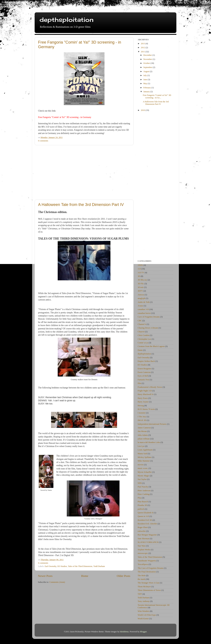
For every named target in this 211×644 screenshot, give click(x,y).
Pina (139, 498)
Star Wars (142, 546)
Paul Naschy (143, 487)
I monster (142, 413)
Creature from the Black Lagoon (151, 346)
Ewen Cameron (144, 372)
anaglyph (141, 298)
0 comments (43, 141)
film (139, 383)
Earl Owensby (51, 566)
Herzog (141, 406)
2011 (143, 52)
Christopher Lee (144, 339)
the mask (141, 579)
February (147, 88)
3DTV (140, 291)
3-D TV (141, 273)
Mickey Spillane (144, 457)
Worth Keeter (143, 619)
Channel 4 (142, 324)
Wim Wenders (143, 611)
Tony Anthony (144, 601)
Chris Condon (143, 335)
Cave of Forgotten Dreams (149, 317)
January (147, 92)
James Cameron (144, 428)
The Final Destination (147, 572)
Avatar (140, 306)
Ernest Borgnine (144, 369)
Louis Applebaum (145, 450)
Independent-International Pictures (152, 424)
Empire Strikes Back (146, 361)
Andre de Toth (144, 302)
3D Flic (141, 284)
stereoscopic (143, 553)
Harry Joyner (143, 402)
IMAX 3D (142, 420)
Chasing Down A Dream (148, 328)
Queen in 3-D (143, 516)
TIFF (140, 594)
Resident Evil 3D (145, 520)
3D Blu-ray (142, 280)
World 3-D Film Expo (147, 615)
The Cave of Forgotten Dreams (151, 568)
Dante (140, 350)
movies (141, 465)
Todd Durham (99, 566)
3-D (139, 269)
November (148, 59)
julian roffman (144, 439)
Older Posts (123, 576)
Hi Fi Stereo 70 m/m (146, 409)
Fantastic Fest (143, 380)
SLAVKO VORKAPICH (148, 542)
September (148, 67)
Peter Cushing (143, 494)
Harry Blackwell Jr (146, 394)
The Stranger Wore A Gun (148, 583)
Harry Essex (143, 398)
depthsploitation (67, 20)
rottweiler (142, 531)
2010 (143, 110)
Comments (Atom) (57, 582)
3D (139, 276)
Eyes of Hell (143, 376)
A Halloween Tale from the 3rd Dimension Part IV (81, 205)
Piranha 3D (142, 505)
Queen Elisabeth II (145, 513)
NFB (140, 483)
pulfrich (141, 509)
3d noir (141, 287)
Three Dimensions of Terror (149, 590)
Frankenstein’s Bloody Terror (150, 387)
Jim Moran (142, 431)
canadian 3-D (143, 309)
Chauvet (141, 332)
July (145, 75)
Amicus (141, 295)
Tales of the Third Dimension (80, 566)
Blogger (143, 632)
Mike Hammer (144, 461)
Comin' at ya (143, 343)
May (146, 83)
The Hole (142, 576)
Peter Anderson (144, 491)
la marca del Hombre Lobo (149, 442)
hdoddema (124, 632)
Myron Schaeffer (145, 472)
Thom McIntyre (144, 587)
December (148, 55)
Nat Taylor (142, 479)
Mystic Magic (143, 476)
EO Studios (62, 566)
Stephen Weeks (144, 550)
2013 (143, 44)
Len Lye (141, 446)
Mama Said (142, 454)
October (147, 63)
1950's (140, 265)
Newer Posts (45, 576)
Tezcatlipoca (143, 564)
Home (85, 576)
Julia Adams (143, 435)
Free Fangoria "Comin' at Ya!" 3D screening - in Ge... (157, 96)
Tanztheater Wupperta (147, 561)
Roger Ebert (143, 527)
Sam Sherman (143, 539)
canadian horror (144, 313)
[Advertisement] (84, 172)
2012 (143, 48)
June (146, 80)
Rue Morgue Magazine (147, 535)
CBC (140, 321)
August (147, 71)
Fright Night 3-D (145, 391)
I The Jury (142, 417)
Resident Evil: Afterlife (147, 524)
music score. (143, 468)
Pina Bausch (143, 502)
